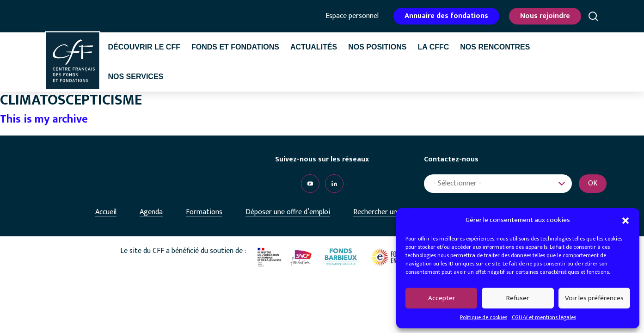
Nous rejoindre (545, 16)
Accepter (442, 298)
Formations (204, 212)
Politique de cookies (484, 317)
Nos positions (377, 47)
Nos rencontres (495, 47)
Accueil (106, 212)
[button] (626, 220)
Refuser (518, 298)
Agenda (151, 212)
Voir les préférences (594, 298)
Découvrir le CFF (144, 47)
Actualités (314, 47)
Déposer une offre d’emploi (288, 212)
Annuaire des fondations (446, 16)
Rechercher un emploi (386, 212)
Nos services (136, 77)
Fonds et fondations (235, 47)
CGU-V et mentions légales (544, 317)
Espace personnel (352, 16)
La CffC (433, 47)
